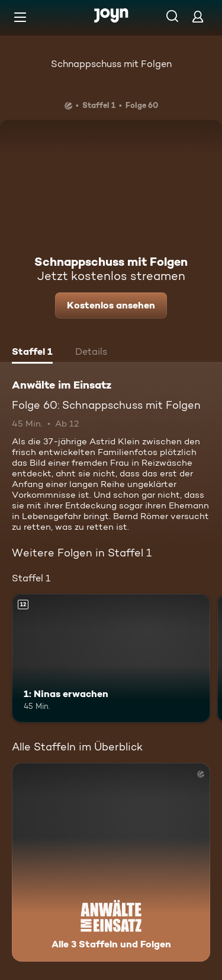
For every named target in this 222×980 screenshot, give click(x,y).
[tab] (32, 353)
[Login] (198, 16)
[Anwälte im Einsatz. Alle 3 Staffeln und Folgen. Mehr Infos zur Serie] (111, 862)
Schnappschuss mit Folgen (111, 64)
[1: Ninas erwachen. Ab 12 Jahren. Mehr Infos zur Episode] (111, 658)
